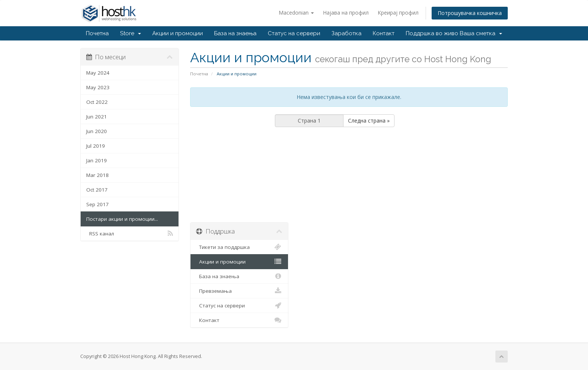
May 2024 (98, 73)
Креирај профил (398, 13)
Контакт (384, 33)
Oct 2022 (97, 102)
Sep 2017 (97, 204)
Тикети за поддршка (239, 247)
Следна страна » (369, 121)
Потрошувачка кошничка (470, 13)
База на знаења (235, 33)
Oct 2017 (97, 190)
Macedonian (296, 13)
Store (130, 33)
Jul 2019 (96, 146)
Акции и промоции (178, 33)
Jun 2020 (97, 131)
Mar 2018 (97, 175)
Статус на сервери (294, 33)
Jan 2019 (97, 160)
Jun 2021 (97, 117)
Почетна (97, 33)
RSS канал (130, 234)
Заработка (346, 33)
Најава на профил (346, 13)
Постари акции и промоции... (122, 219)
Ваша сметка (481, 33)
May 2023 (98, 87)
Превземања (239, 291)
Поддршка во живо (432, 33)
